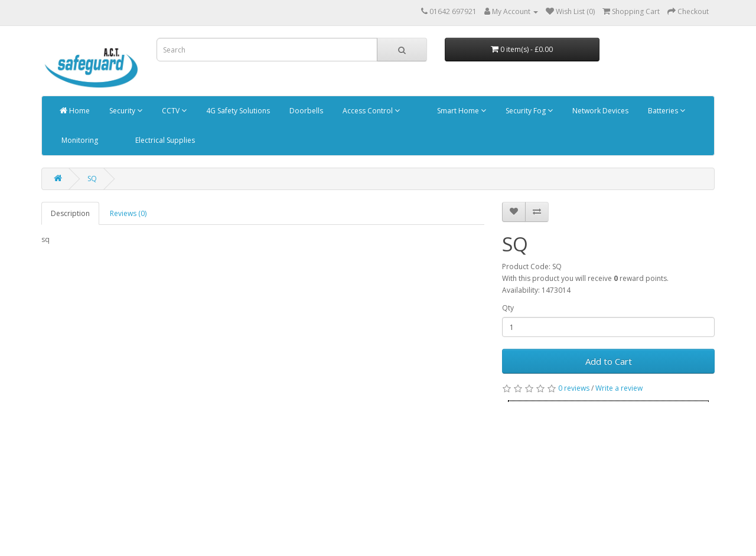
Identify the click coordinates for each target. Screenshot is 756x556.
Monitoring (79, 140)
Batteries (666, 111)
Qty (508, 308)
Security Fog (528, 111)
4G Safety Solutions (237, 111)
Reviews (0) (128, 213)
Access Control (370, 111)
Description (70, 213)
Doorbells (305, 111)
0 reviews (574, 388)
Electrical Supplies (164, 140)
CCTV (173, 111)
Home (75, 111)
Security (125, 111)
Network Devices (599, 111)
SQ (92, 179)
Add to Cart (609, 361)
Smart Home (461, 111)
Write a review (619, 388)
